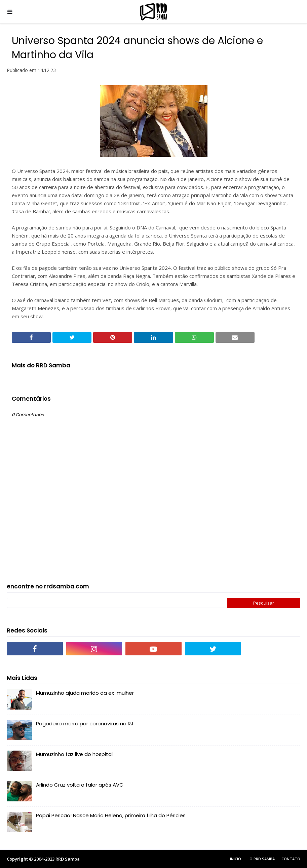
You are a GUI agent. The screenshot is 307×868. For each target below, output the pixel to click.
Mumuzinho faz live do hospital (74, 754)
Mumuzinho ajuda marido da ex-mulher (85, 693)
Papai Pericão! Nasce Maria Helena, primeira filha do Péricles (111, 815)
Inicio (236, 859)
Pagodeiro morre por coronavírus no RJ (85, 724)
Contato (291, 859)
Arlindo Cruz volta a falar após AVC (80, 785)
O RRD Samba (262, 859)
